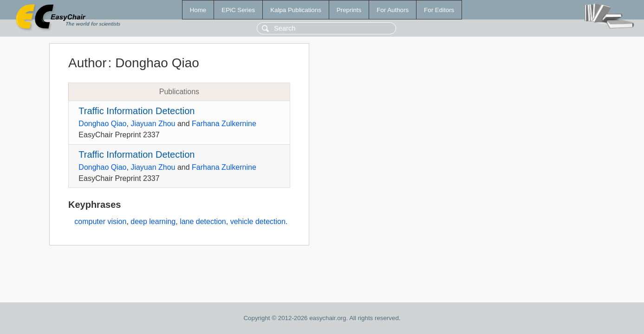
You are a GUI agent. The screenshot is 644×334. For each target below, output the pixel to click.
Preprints (349, 10)
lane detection (203, 222)
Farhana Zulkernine (224, 124)
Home (198, 10)
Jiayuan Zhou (153, 124)
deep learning (153, 222)
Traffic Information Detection (137, 111)
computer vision (100, 222)
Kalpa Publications (296, 10)
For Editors (439, 10)
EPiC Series (238, 10)
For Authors (393, 10)
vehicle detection (258, 222)
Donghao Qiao (102, 124)
